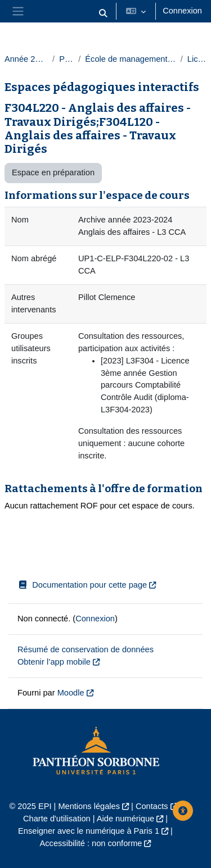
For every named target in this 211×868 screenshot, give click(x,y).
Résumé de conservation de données (86, 649)
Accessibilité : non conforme (91, 843)
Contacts (152, 806)
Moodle (71, 693)
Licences (197, 59)
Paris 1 (66, 59)
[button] (104, 13)
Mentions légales (89, 806)
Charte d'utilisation (57, 819)
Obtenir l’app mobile (54, 662)
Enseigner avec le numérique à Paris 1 (89, 831)
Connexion (182, 11)
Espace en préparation (53, 172)
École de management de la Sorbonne (130, 59)
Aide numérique (125, 819)
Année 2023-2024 (26, 59)
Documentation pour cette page (82, 585)
